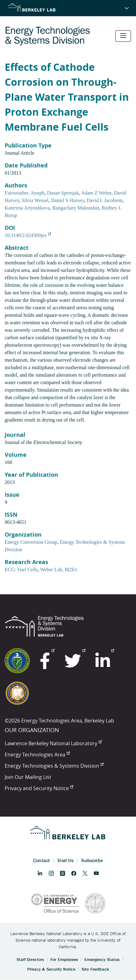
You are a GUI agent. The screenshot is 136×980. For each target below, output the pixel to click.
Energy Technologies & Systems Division (54, 766)
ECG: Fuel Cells (21, 570)
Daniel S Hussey (68, 200)
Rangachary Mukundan (76, 208)
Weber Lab (51, 570)
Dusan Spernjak (63, 193)
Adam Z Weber (96, 193)
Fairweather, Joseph (25, 193)
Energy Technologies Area (37, 755)
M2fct (71, 570)
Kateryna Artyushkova (27, 208)
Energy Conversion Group (31, 542)
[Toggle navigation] (123, 36)
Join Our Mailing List (28, 777)
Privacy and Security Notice (39, 788)
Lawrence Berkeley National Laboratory (53, 743)
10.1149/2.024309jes (28, 235)
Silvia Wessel (35, 200)
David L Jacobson (105, 200)
